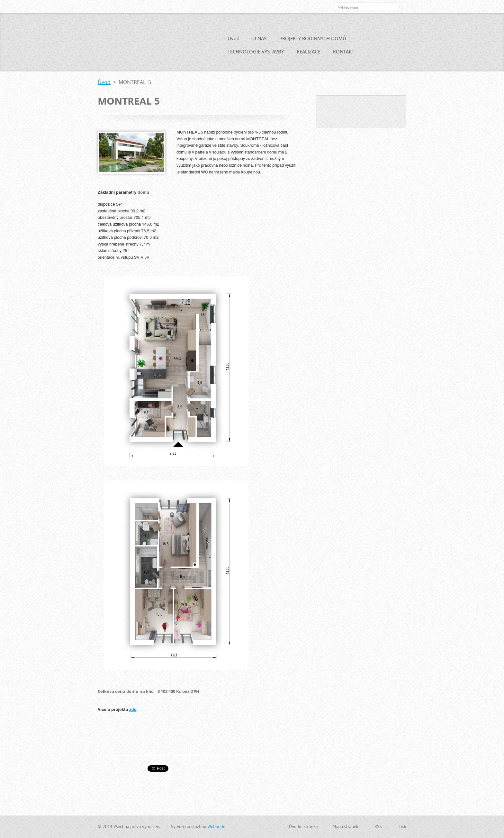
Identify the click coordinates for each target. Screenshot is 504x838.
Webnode (216, 826)
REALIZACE (308, 54)
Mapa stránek (346, 826)
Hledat (401, 7)
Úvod (234, 41)
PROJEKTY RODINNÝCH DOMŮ (313, 41)
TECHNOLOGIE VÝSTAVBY (256, 54)
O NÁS (259, 41)
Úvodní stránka (303, 826)
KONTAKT (344, 54)
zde (133, 712)
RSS (378, 826)
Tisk (402, 826)
